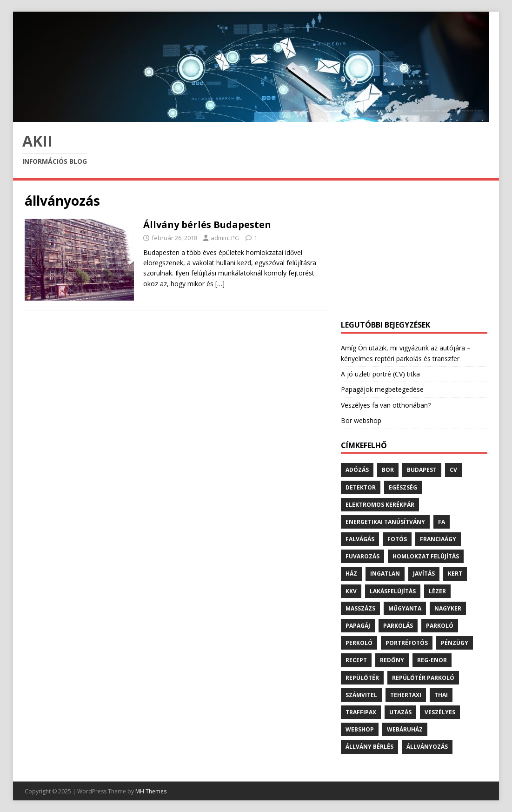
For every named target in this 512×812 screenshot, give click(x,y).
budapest (422, 470)
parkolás (398, 626)
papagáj (358, 626)
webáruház (405, 729)
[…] (220, 284)
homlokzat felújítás (426, 556)
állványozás (427, 747)
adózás (357, 470)
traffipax (361, 712)
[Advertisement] (414, 250)
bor (388, 470)
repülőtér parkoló (423, 678)
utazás (400, 712)
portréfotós (407, 643)
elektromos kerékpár (380, 505)
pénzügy (455, 643)
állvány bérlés (369, 747)
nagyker (448, 608)
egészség (403, 487)
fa (442, 522)
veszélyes (440, 712)
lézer (437, 591)
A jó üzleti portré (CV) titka (380, 374)
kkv (351, 591)
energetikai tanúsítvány (385, 522)
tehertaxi (406, 695)
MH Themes (151, 791)
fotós (397, 539)
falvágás (360, 539)
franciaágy (438, 539)
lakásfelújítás (393, 591)
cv (453, 470)
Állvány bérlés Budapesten (207, 225)
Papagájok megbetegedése (382, 389)
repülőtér (362, 678)
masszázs (360, 608)
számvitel (361, 695)
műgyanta (405, 608)
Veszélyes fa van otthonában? (386, 405)
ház (351, 574)
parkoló (440, 626)
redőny (392, 660)
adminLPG (225, 238)
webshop (360, 729)
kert (455, 574)
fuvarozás (362, 556)
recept (356, 660)
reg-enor (432, 660)
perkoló (359, 643)
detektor (361, 487)
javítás (424, 574)
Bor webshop (361, 420)
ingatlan (385, 574)
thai (441, 695)
